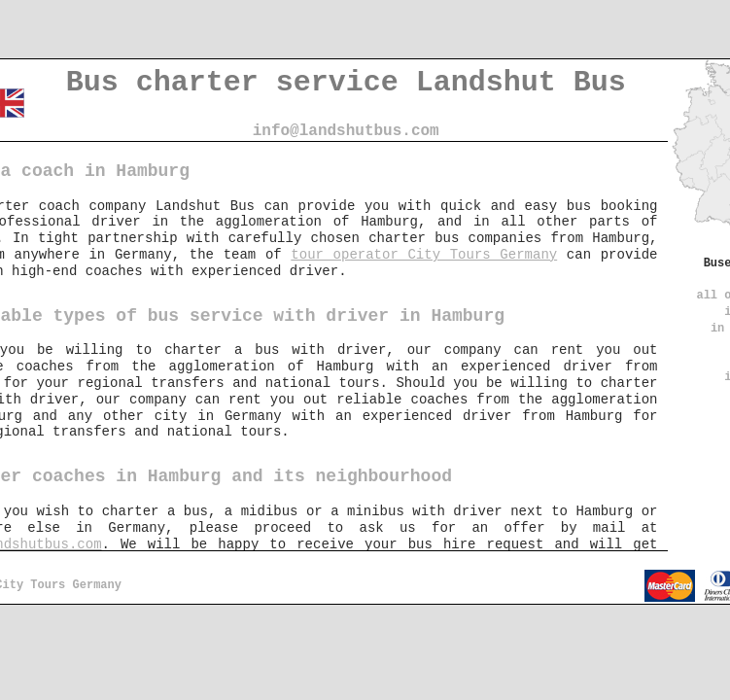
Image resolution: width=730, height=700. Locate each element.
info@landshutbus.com (346, 131)
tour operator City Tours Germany (424, 255)
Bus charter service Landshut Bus (346, 83)
